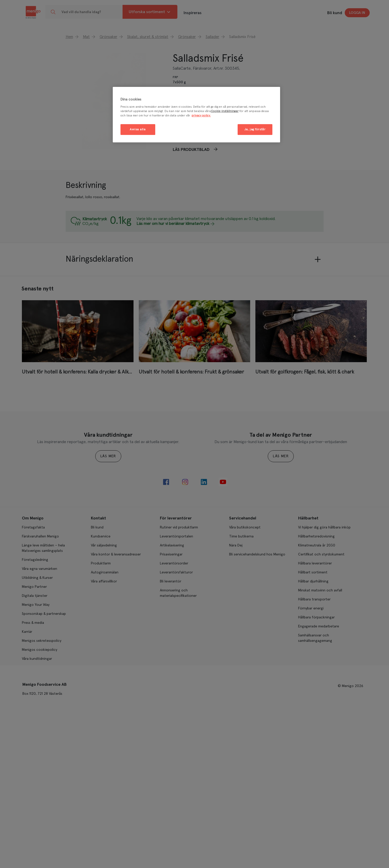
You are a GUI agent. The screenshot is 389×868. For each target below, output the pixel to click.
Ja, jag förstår (255, 129)
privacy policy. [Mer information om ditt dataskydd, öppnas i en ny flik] (201, 116)
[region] (196, 115)
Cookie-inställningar (225, 111)
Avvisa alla (138, 129)
